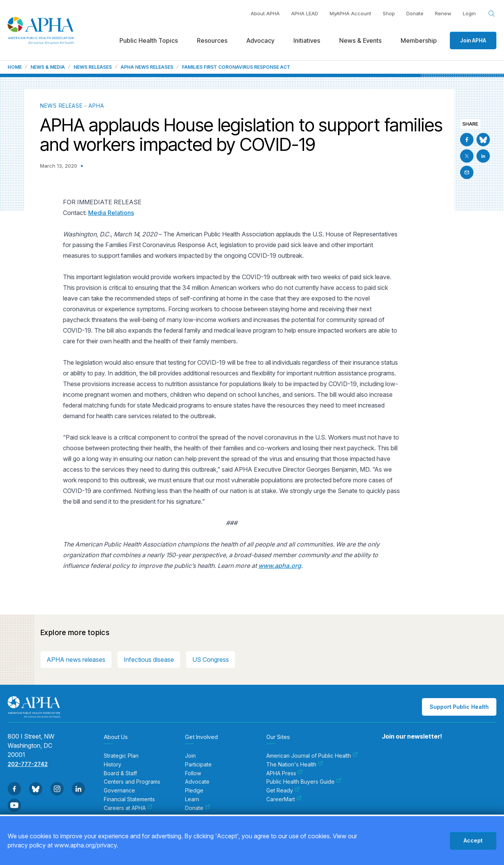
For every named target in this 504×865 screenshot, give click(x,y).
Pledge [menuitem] (194, 791)
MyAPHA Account (350, 13)
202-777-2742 (28, 764)
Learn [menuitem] (192, 799)
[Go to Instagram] (57, 789)
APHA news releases (76, 660)
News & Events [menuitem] (360, 40)
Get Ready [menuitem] (283, 791)
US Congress (211, 660)
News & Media (48, 67)
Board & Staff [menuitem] (120, 773)
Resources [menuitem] (212, 40)
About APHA (265, 13)
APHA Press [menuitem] (285, 773)
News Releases (93, 67)
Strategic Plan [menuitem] (121, 756)
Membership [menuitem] (419, 40)
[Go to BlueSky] (483, 140)
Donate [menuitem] (198, 808)
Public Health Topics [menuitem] (149, 40)
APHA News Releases (147, 67)
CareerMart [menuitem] (284, 799)
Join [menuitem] (190, 756)
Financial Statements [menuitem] (129, 799)
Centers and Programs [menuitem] (132, 782)
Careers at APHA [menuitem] (128, 808)
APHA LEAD (305, 13)
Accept (473, 840)
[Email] (467, 172)
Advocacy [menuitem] (260, 40)
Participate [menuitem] (198, 765)
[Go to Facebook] (467, 140)
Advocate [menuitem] (197, 782)
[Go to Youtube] (14, 805)
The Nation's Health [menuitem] (295, 765)
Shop (389, 13)
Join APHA (473, 40)
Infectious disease (149, 660)
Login (469, 13)
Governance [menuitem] (119, 791)
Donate (415, 13)
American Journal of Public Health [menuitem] (312, 756)
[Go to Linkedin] (483, 156)
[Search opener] (492, 14)
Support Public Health (459, 707)
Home (15, 67)
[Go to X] (467, 156)
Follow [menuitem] (193, 773)
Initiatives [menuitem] (307, 40)
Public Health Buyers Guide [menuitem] (304, 782)
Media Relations (111, 213)
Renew (443, 13)
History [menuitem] (113, 765)
